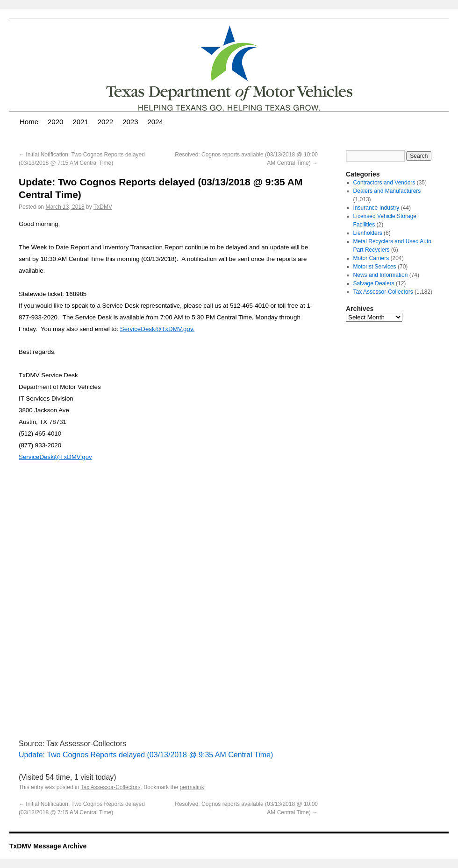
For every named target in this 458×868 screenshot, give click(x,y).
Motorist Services (375, 267)
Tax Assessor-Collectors (111, 787)
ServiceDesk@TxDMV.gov (55, 457)
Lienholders (368, 233)
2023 (130, 122)
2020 (55, 122)
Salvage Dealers (374, 283)
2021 (80, 122)
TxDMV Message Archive (48, 846)
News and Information (381, 275)
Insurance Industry (376, 208)
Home (29, 122)
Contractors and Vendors (384, 183)
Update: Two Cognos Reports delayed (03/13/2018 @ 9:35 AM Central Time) (146, 755)
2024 (155, 122)
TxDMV (103, 207)
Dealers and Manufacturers (387, 191)
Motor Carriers (371, 258)
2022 (105, 122)
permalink (192, 787)
